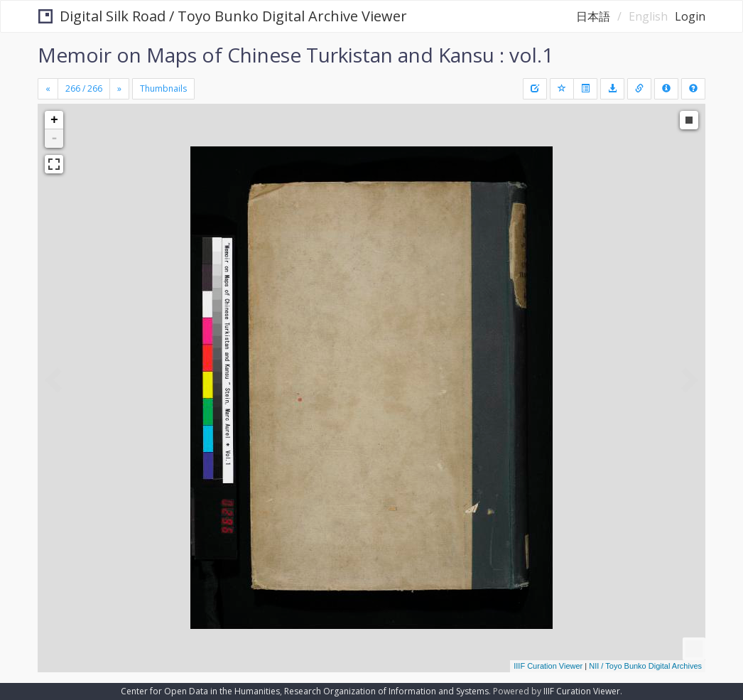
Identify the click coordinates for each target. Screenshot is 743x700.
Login (690, 16)
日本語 (593, 16)
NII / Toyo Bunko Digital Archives (645, 666)
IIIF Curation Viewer (548, 666)
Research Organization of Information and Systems (386, 691)
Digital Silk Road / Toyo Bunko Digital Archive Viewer (223, 16)
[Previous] (48, 89)
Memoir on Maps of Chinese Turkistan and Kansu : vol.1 (295, 55)
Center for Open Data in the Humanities (200, 691)
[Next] (119, 89)
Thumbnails (163, 88)
